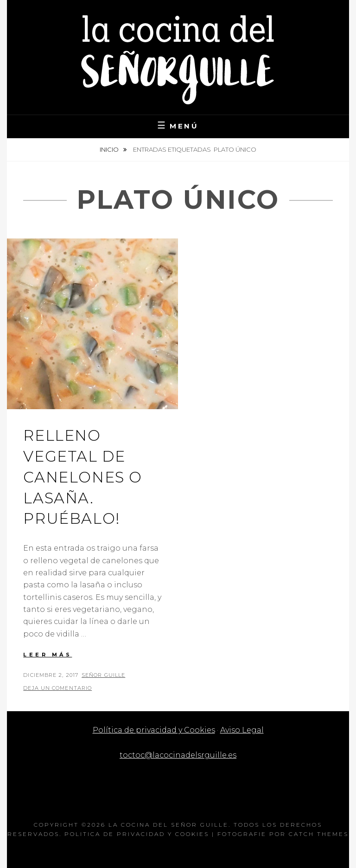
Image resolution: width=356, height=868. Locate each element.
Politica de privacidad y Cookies (137, 834)
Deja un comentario (57, 688)
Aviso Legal (242, 730)
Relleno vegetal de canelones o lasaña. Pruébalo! (83, 477)
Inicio (110, 149)
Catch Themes (319, 834)
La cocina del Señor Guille (168, 825)
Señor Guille (103, 675)
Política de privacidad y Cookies (154, 730)
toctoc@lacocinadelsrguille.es (178, 755)
